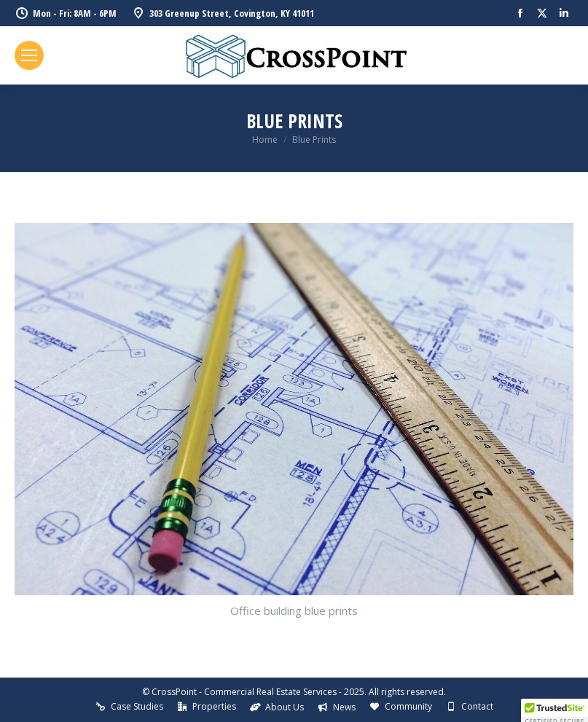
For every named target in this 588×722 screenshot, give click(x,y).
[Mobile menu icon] (29, 55)
